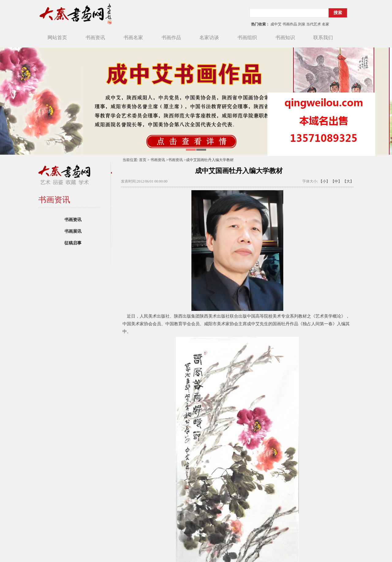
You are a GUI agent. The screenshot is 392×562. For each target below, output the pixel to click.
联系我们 (323, 38)
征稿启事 (73, 243)
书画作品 (171, 38)
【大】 (348, 181)
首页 (143, 160)
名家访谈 (209, 38)
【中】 (336, 181)
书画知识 (285, 38)
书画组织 (247, 38)
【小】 (324, 181)
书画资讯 (95, 38)
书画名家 (133, 38)
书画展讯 (73, 231)
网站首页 (57, 38)
